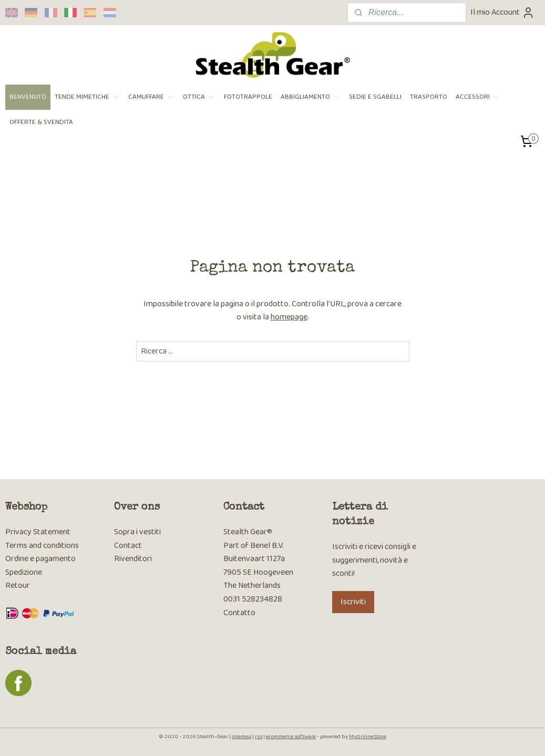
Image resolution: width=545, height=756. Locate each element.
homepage (289, 317)
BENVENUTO (28, 97)
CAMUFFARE (151, 97)
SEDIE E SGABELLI (375, 97)
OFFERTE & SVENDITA (41, 122)
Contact (128, 546)
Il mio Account (502, 12)
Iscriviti (353, 602)
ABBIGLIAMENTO (311, 97)
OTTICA (199, 97)
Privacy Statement (38, 532)
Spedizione (24, 572)
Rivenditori (133, 559)
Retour (18, 586)
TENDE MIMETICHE (87, 97)
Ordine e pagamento (40, 559)
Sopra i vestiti (137, 532)
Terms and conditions (42, 546)
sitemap (241, 737)
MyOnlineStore (368, 737)
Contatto (239, 613)
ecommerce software (291, 737)
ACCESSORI (478, 97)
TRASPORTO (429, 97)
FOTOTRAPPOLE (248, 97)
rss (259, 737)
